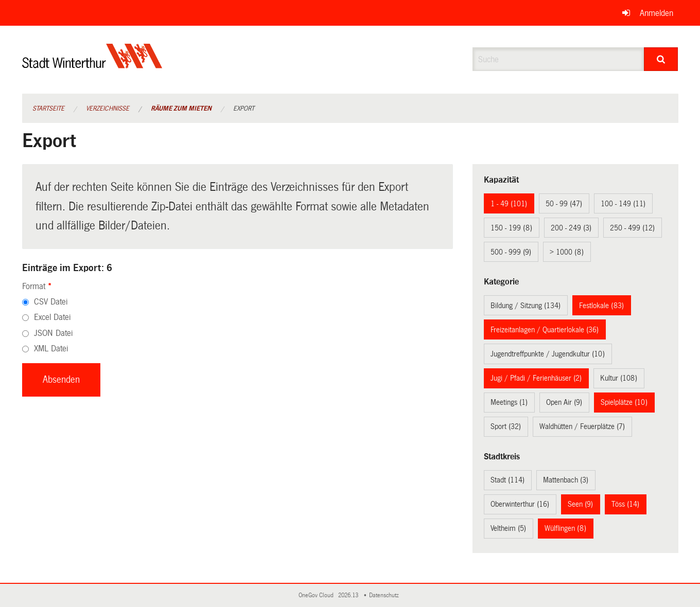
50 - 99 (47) (564, 204)
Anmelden (657, 13)
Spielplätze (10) (624, 402)
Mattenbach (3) (566, 480)
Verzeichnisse (108, 109)
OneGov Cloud (318, 595)
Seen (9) (580, 504)
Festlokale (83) (601, 306)
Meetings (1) (509, 402)
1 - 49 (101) (509, 204)
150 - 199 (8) (511, 228)
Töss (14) (625, 504)
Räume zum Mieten (181, 109)
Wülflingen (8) (565, 528)
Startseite (48, 109)
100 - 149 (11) (623, 204)
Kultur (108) (619, 378)
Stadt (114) (507, 480)
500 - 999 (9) (511, 252)
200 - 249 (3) (571, 228)
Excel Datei (52, 317)
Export (244, 109)
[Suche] (661, 59)
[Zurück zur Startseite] (92, 65)
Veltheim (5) (508, 528)
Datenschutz (386, 595)
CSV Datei (51, 302)
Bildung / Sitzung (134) (526, 306)
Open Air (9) (564, 402)
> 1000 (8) (567, 252)
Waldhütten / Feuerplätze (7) (582, 426)
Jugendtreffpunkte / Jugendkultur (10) (548, 354)
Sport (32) (506, 426)
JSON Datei (53, 333)
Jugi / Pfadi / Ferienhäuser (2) (536, 378)
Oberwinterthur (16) (520, 504)
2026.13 (349, 595)
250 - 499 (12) (632, 228)
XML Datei (51, 349)
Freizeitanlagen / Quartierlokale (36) (545, 330)
